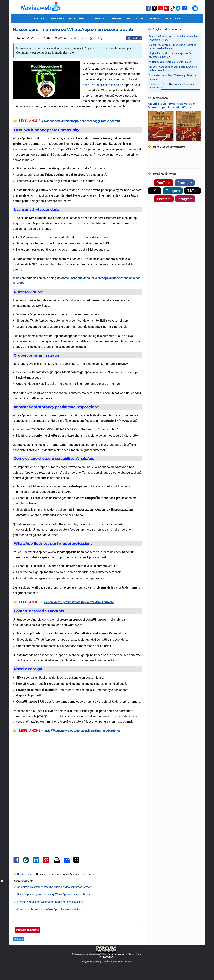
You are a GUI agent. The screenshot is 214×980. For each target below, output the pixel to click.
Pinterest (164, 199)
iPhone (116, 19)
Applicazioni (135, 19)
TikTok (192, 191)
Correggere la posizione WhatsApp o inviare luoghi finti (49, 909)
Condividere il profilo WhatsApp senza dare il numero (79, 602)
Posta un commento (27, 930)
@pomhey (96, 38)
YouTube (164, 183)
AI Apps (154, 19)
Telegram (173, 191)
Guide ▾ (39, 19)
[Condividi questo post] (134, 38)
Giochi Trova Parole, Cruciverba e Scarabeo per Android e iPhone (171, 105)
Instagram (185, 199)
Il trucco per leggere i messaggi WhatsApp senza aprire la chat (54, 895)
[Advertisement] (77, 776)
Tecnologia (173, 19)
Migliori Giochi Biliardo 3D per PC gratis (170, 62)
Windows (57, 19)
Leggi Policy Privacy (92, 962)
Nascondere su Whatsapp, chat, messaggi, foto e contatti (82, 121)
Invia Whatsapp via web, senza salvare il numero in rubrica (82, 731)
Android (100, 19)
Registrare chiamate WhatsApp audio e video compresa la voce (54, 887)
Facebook (185, 183)
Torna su (18, 939)
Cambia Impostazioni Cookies (117, 962)
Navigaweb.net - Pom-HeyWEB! (89, 954)
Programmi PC (79, 19)
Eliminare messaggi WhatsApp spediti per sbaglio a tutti (50, 902)
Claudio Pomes (78, 38)
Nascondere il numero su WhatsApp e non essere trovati (73, 29)
